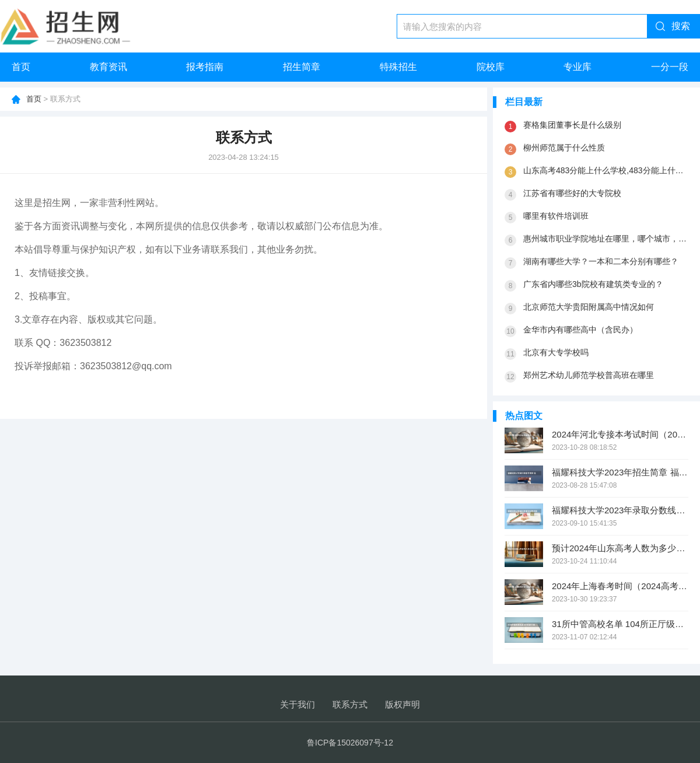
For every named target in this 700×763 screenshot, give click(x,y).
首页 (21, 67)
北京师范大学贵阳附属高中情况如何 (589, 307)
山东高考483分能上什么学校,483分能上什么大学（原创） (606, 170)
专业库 (577, 67)
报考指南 (205, 67)
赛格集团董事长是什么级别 (572, 125)
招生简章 (302, 67)
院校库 (491, 67)
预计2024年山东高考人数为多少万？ (620, 548)
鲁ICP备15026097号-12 (350, 743)
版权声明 (402, 704)
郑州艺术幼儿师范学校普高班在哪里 (589, 375)
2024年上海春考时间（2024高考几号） (620, 586)
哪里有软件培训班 (556, 216)
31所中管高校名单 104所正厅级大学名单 (620, 624)
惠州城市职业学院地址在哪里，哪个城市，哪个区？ (606, 239)
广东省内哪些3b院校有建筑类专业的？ (593, 284)
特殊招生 (398, 67)
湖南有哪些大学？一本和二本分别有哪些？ (601, 261)
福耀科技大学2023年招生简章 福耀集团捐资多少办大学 (620, 472)
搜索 (681, 26)
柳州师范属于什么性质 (564, 148)
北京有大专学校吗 (556, 352)
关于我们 (297, 704)
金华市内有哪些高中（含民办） (580, 330)
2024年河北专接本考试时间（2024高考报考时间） (620, 434)
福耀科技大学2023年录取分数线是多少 (620, 510)
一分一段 (670, 67)
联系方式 (350, 704)
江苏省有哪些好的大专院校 (572, 193)
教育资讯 (108, 67)
